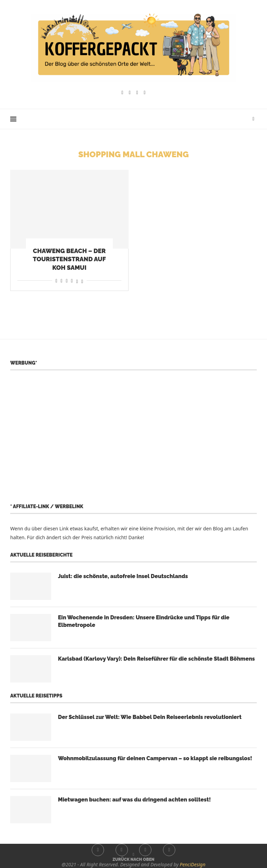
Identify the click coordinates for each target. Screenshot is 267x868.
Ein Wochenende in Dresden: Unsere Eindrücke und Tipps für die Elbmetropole (144, 621)
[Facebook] (122, 93)
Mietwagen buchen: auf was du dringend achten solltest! (134, 800)
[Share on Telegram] (72, 281)
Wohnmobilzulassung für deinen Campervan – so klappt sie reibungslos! (155, 758)
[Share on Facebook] (56, 281)
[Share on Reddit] (62, 281)
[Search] (253, 119)
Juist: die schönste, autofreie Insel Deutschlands (123, 576)
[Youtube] (137, 93)
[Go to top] (133, 859)
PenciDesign (192, 864)
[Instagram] (130, 93)
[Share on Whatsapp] (67, 281)
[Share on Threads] (77, 281)
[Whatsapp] (145, 93)
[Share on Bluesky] (82, 281)
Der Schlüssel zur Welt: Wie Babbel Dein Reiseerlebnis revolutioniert (150, 717)
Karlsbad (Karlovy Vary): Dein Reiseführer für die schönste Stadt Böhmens (156, 659)
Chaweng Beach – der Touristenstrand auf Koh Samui (69, 259)
